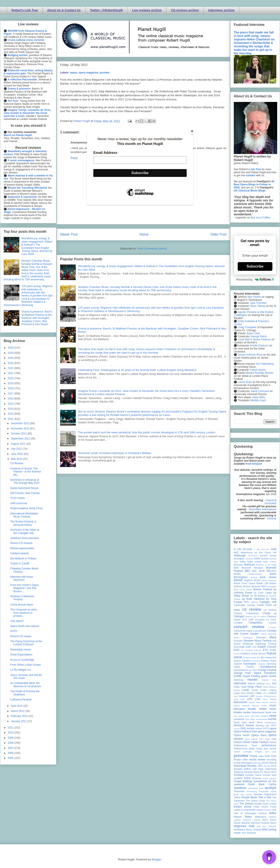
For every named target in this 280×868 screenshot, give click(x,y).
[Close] (192, 131)
